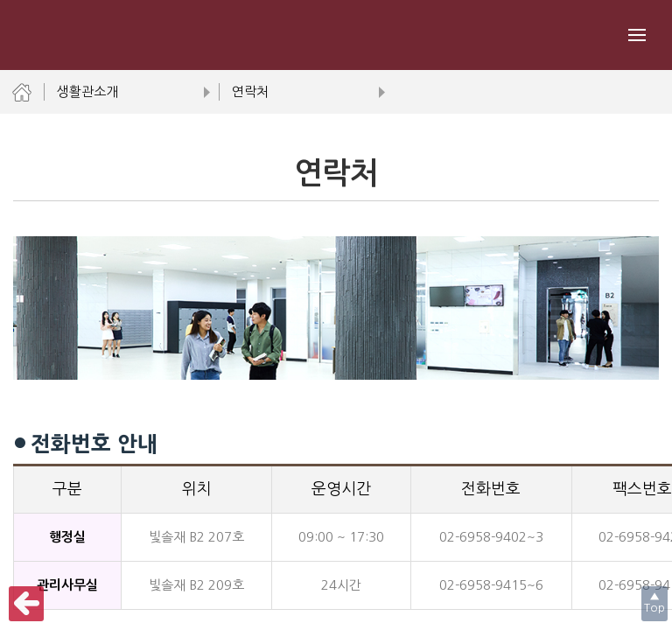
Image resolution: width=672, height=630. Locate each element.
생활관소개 (131, 92)
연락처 (306, 92)
